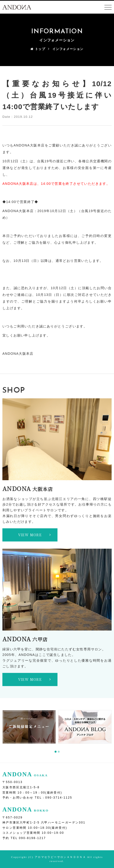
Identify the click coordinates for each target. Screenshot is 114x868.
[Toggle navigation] (108, 7)
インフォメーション (68, 49)
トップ (38, 49)
